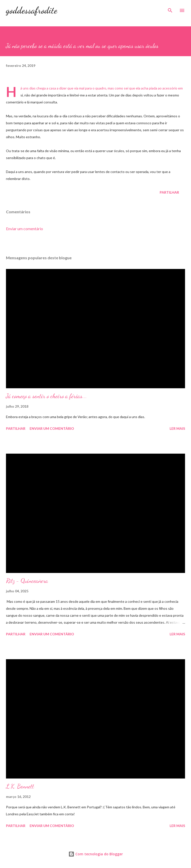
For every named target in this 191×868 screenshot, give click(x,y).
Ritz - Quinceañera (27, 581)
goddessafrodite (32, 10)
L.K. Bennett (20, 786)
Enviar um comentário (24, 229)
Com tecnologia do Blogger (96, 854)
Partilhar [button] (169, 192)
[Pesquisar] (170, 9)
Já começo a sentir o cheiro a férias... (46, 396)
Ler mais (177, 428)
